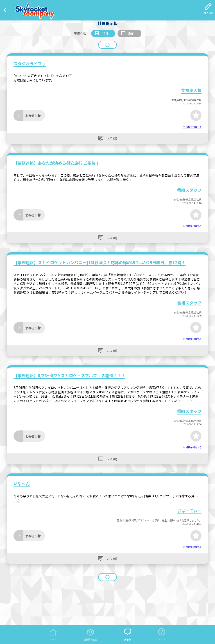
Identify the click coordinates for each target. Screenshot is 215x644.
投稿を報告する (194, 127)
